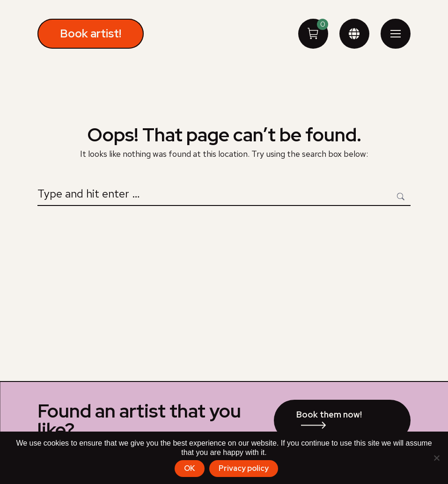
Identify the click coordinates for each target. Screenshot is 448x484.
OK (190, 468)
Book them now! (329, 414)
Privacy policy (244, 468)
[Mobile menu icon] (396, 34)
